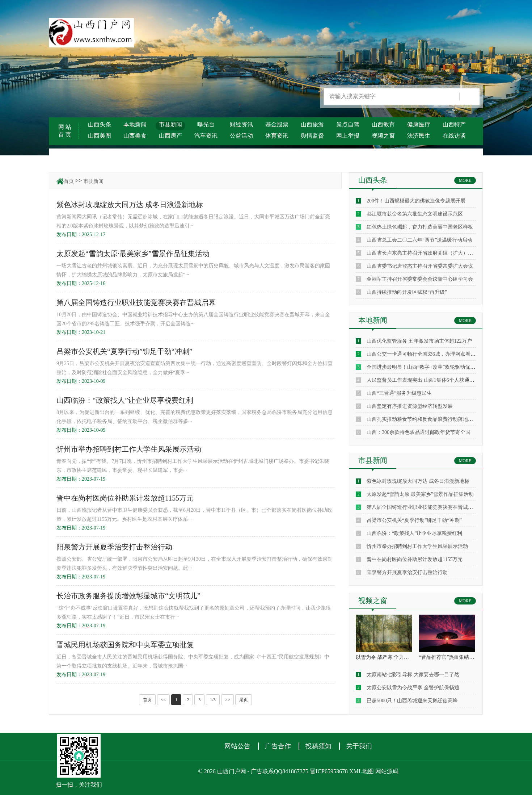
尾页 (244, 700)
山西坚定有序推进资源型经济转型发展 (410, 406)
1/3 (213, 700)
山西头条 (100, 124)
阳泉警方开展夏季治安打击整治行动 (407, 572)
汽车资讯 (206, 136)
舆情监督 (312, 136)
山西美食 (135, 136)
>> (228, 700)
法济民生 (419, 136)
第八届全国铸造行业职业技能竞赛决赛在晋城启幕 (422, 507)
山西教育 (383, 124)
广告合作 (278, 746)
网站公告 (237, 746)
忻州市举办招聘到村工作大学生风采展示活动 (417, 546)
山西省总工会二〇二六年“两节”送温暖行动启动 (419, 240)
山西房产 (170, 136)
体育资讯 (277, 136)
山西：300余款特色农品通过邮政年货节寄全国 (419, 432)
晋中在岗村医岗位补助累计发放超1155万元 (415, 559)
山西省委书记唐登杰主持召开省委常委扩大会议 (420, 266)
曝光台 (206, 124)
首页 (69, 181)
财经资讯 (241, 124)
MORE (465, 180)
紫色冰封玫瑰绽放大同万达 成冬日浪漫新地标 (418, 481)
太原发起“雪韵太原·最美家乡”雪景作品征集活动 (420, 494)
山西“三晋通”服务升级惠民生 (399, 393)
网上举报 (348, 136)
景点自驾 (348, 124)
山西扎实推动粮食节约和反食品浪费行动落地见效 (422, 419)
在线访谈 (454, 136)
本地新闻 (135, 124)
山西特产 (454, 124)
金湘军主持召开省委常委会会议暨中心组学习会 (420, 279)
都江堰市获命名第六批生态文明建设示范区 (415, 214)
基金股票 (277, 124)
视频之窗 (383, 136)
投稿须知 (318, 746)
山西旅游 (312, 124)
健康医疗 (419, 124)
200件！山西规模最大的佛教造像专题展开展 (416, 201)
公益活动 (241, 136)
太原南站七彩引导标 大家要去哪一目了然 (413, 675)
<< (164, 700)
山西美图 (100, 136)
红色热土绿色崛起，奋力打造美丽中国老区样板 (420, 227)
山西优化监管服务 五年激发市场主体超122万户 (419, 341)
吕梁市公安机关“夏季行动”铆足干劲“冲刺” (414, 520)
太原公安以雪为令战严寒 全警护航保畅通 (413, 688)
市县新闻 (170, 124)
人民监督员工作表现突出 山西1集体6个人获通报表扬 (426, 380)
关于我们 (359, 746)
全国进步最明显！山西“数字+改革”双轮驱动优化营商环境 (431, 367)
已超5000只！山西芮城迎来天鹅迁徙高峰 (412, 701)
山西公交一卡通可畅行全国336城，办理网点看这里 (424, 354)
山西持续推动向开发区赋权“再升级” (407, 292)
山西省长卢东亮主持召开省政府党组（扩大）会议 (422, 253)
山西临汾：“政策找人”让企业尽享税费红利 (414, 533)
